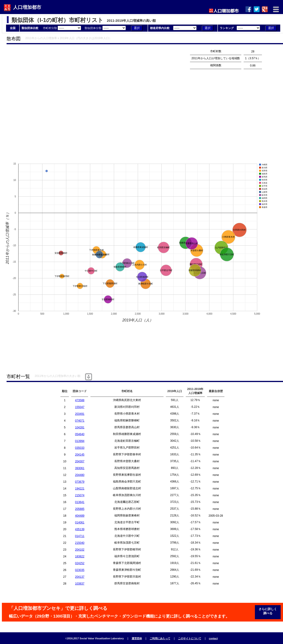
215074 (80, 495)
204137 (80, 577)
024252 (80, 563)
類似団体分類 (106, 28)
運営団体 (137, 638)
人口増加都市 (27, 7)
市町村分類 (62, 28)
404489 (80, 516)
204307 (80, 461)
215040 (80, 543)
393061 (80, 468)
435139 (80, 529)
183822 (80, 556)
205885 (80, 509)
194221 (80, 489)
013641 (80, 502)
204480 (80, 475)
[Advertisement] (57, 105)
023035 (80, 570)
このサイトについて (190, 638)
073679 (80, 482)
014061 (80, 523)
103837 (80, 584)
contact (213, 638)
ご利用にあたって (160, 638)
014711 (80, 536)
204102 (80, 550)
